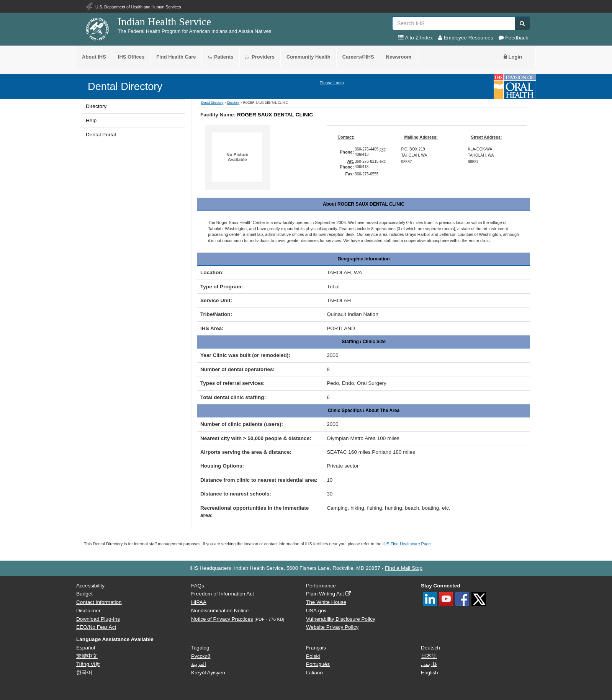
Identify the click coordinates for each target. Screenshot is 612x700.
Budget (84, 594)
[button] (522, 23)
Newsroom (399, 57)
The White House (326, 602)
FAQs (198, 586)
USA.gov (316, 611)
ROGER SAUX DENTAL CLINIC (275, 115)
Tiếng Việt (88, 664)
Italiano (314, 673)
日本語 (429, 656)
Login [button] (513, 57)
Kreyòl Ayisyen (208, 673)
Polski (313, 656)
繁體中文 (87, 656)
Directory (96, 106)
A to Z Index (419, 38)
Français (316, 648)
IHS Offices (131, 57)
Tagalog (200, 648)
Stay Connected (441, 586)
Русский (201, 656)
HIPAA (199, 602)
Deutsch (430, 648)
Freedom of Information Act (223, 594)
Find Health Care (176, 57)
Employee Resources (469, 38)
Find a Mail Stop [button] (404, 568)
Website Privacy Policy (332, 627)
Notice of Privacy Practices (222, 619)
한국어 (84, 673)
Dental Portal (101, 135)
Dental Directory (125, 86)
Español (86, 648)
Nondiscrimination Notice (220, 611)
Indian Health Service (164, 22)
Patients (220, 57)
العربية (199, 664)
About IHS (94, 57)
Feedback (517, 38)
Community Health (308, 57)
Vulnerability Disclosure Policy (341, 619)
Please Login (332, 83)
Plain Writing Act (325, 594)
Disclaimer (88, 611)
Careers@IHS (358, 57)
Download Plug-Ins (98, 619)
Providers (260, 57)
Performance (321, 586)
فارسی (429, 664)
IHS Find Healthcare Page (407, 544)
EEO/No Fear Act (96, 627)
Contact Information (99, 602)
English (430, 673)
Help (91, 120)
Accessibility (90, 586)
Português (318, 664)
